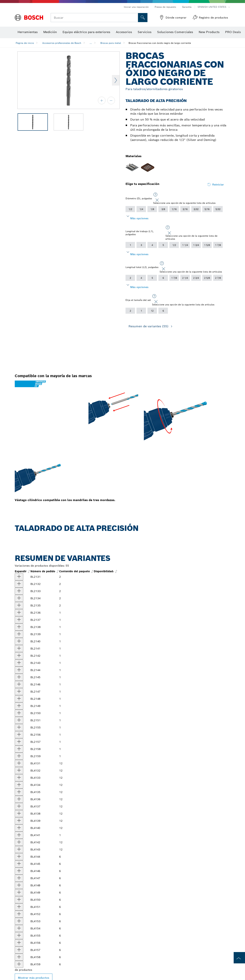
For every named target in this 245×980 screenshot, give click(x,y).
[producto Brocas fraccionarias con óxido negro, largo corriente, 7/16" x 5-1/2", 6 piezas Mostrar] (19, 936)
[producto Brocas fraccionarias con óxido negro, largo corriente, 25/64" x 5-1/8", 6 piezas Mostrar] (19, 914)
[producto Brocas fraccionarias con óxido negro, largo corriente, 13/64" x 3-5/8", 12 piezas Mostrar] (19, 828)
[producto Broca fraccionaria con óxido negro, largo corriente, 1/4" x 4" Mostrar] (19, 663)
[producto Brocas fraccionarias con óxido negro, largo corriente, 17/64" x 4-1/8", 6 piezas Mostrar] (19, 857)
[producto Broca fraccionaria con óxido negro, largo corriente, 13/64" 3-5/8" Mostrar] (19, 641)
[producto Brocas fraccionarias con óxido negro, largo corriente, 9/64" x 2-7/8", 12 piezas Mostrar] (19, 799)
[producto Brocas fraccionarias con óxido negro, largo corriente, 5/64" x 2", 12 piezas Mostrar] (19, 771)
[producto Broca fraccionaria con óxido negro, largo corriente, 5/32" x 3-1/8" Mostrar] (19, 620)
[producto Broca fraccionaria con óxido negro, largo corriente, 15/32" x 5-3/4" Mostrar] (19, 742)
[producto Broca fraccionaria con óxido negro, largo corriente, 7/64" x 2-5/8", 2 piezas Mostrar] (19, 598)
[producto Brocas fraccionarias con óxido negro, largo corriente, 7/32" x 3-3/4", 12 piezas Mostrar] (19, 835)
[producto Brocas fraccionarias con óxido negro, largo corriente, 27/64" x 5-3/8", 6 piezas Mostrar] (19, 928)
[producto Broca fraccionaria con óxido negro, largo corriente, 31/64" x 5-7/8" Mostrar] (19, 749)
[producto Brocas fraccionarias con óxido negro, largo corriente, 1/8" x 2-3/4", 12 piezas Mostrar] (19, 792)
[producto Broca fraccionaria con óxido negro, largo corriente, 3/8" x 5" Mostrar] (19, 720)
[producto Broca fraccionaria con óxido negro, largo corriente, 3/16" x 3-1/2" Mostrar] (19, 634)
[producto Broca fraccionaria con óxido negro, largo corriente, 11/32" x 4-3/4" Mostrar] (19, 706)
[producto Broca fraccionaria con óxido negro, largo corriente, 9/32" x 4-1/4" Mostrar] (19, 677)
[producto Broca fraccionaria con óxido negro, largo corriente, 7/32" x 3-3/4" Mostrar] (19, 649)
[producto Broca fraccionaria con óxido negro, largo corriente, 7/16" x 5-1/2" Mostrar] (19, 727)
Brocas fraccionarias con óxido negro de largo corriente (160, 43)
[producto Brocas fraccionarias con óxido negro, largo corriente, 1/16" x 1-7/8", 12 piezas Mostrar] (19, 763)
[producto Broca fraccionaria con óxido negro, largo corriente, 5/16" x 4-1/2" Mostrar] (19, 692)
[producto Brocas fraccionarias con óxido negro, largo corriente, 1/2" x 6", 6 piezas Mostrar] (19, 964)
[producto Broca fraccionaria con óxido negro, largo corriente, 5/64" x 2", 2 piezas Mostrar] (19, 584)
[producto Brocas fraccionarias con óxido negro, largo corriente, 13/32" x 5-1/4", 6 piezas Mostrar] (19, 921)
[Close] (157, 200)
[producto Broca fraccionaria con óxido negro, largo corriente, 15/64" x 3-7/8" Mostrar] (19, 656)
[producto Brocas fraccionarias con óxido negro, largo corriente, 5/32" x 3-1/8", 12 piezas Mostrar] (19, 806)
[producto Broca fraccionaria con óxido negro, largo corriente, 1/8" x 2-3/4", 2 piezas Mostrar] (19, 605)
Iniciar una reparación (136, 7)
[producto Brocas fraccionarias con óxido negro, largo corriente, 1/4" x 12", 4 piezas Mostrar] (19, 849)
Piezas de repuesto (165, 7)
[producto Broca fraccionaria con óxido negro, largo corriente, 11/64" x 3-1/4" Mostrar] (19, 627)
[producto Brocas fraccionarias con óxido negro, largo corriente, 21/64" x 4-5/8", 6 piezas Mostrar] (19, 885)
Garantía (187, 7)
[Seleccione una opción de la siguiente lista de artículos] (155, 195)
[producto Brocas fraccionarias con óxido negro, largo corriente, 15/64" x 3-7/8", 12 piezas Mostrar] (19, 842)
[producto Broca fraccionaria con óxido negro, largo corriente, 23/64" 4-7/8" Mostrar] (19, 713)
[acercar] (102, 100)
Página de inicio (25, 43)
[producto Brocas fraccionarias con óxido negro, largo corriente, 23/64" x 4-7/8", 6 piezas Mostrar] (19, 900)
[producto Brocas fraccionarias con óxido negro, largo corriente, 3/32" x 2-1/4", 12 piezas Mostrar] (19, 778)
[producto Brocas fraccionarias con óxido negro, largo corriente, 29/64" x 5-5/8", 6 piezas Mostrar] (19, 943)
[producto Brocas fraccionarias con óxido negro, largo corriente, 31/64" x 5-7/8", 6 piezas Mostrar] (19, 957)
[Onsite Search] (143, 18)
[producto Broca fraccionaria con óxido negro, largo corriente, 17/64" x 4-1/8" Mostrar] (19, 670)
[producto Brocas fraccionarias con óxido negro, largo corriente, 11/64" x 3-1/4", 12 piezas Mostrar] (19, 814)
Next (116, 80)
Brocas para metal (111, 43)
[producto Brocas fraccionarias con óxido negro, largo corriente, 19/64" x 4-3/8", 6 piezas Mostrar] (19, 871)
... (91, 43)
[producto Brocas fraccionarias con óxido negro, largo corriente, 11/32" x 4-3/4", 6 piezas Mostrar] (19, 893)
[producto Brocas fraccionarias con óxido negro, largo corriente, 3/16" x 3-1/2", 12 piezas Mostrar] (19, 821)
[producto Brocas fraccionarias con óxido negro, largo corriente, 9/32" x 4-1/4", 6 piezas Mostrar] (19, 864)
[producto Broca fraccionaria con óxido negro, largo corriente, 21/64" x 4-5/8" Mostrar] (19, 699)
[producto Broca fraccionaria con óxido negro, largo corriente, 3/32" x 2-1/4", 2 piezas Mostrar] (19, 591)
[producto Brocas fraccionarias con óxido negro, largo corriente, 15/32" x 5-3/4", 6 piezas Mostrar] (19, 950)
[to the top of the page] (239, 958)
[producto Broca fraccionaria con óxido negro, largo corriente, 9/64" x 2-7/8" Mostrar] (19, 613)
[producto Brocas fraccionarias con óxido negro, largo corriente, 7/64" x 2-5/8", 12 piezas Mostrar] (19, 785)
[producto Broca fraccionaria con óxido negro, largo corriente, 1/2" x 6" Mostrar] (19, 756)
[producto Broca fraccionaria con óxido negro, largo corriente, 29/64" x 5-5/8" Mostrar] (19, 735)
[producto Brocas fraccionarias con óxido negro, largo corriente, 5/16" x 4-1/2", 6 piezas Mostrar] (19, 878)
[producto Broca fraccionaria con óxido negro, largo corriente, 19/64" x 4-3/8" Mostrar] (19, 684)
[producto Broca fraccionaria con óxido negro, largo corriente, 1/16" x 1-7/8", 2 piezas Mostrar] (19, 577)
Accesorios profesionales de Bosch (62, 43)
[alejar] (111, 100)
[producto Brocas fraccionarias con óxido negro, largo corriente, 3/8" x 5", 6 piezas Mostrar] (19, 907)
